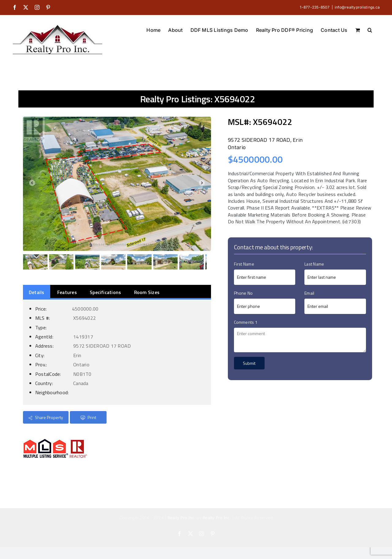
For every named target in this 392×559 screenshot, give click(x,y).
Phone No (243, 293)
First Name (244, 264)
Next (203, 184)
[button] (370, 29)
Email (309, 293)
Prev (31, 184)
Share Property (46, 417)
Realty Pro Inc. (182, 518)
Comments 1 (246, 322)
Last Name (314, 264)
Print (88, 417)
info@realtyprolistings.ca (357, 7)
